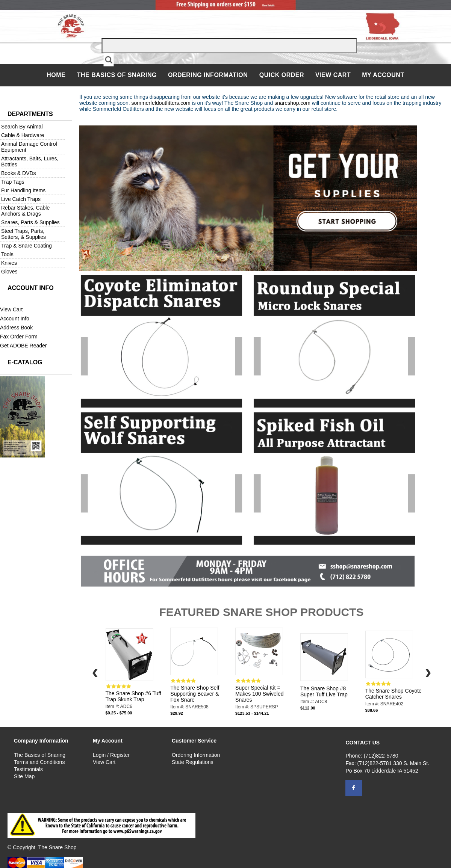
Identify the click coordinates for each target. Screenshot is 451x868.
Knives (9, 263)
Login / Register (111, 755)
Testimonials (28, 769)
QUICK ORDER (282, 75)
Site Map (24, 776)
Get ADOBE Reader (23, 346)
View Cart (333, 75)
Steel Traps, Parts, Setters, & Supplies (23, 234)
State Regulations (193, 762)
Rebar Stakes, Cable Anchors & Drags (25, 211)
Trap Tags (13, 182)
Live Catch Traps (21, 199)
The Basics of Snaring (117, 75)
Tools (7, 254)
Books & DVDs (19, 173)
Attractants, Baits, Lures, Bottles (30, 162)
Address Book (16, 328)
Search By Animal (22, 127)
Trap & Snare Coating (26, 246)
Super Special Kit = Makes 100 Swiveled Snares (259, 694)
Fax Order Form (19, 337)
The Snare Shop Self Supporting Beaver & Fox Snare (195, 694)
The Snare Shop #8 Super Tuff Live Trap (324, 691)
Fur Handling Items (23, 190)
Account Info (15, 319)
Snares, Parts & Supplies (30, 222)
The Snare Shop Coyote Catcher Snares (393, 694)
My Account (383, 75)
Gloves (9, 272)
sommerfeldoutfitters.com (161, 103)
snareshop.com (292, 103)
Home (57, 75)
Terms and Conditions (39, 762)
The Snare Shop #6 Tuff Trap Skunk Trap (133, 696)
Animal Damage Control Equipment (29, 147)
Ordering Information (209, 75)
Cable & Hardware (23, 135)
